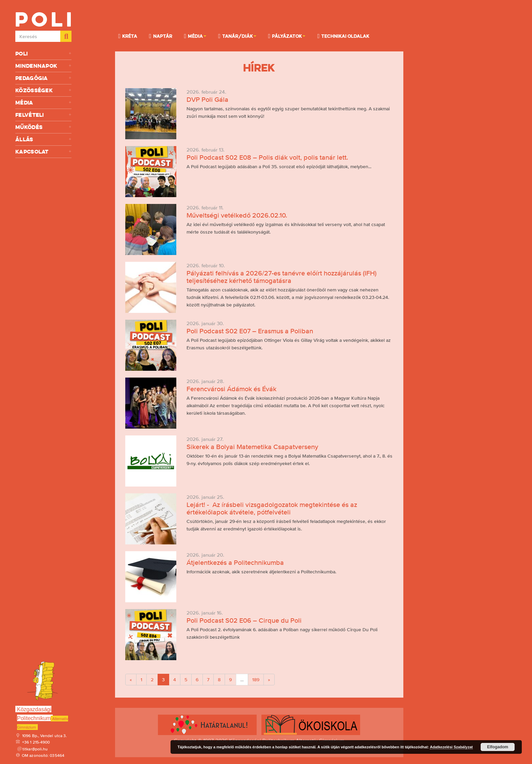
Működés (43, 127)
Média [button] (195, 36)
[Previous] (131, 680)
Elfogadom (498, 747)
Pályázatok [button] (287, 36)
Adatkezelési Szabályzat (451, 747)
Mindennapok (43, 66)
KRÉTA (128, 36)
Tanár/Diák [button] (237, 36)
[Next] (269, 680)
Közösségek (43, 90)
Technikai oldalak (343, 36)
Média (43, 103)
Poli (43, 54)
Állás (43, 139)
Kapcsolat (43, 152)
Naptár (161, 36)
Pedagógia (43, 78)
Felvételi (43, 115)
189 (256, 680)
